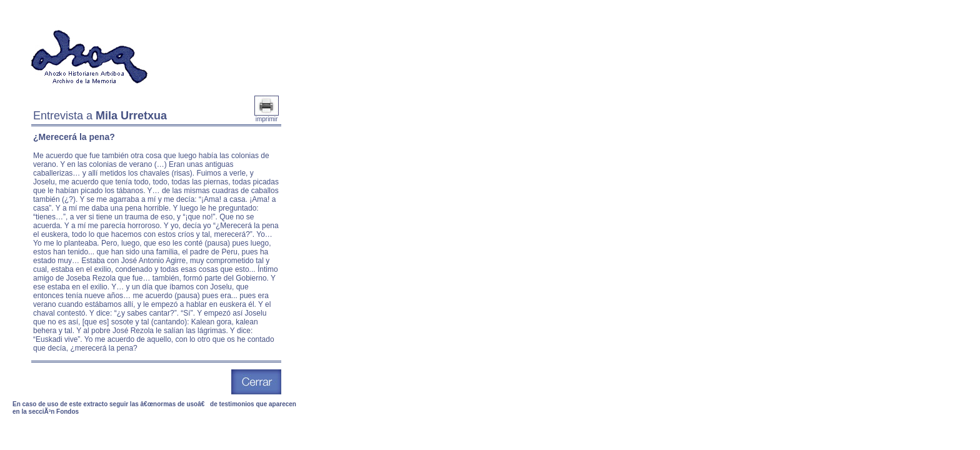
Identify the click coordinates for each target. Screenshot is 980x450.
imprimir (267, 116)
